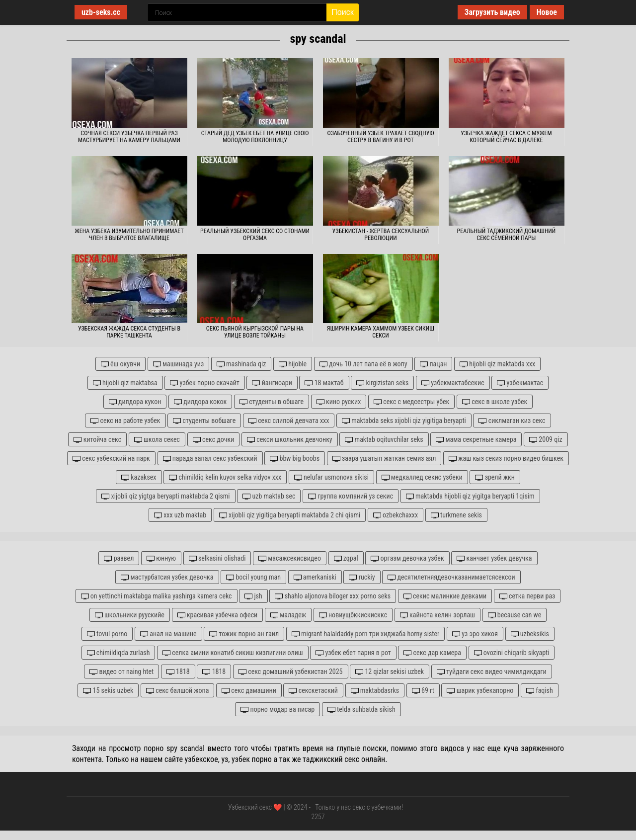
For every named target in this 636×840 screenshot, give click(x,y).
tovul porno (107, 634)
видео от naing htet (121, 672)
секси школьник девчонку (290, 440)
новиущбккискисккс (353, 615)
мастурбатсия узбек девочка (167, 577)
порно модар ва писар (278, 710)
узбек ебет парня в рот (353, 653)
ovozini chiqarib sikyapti (512, 653)
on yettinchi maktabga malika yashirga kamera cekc (157, 596)
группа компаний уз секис (351, 496)
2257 (318, 817)
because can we (515, 615)
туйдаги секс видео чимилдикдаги (492, 672)
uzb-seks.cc (101, 12)
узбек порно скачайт (204, 383)
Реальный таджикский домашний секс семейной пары (507, 235)
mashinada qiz (241, 364)
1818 (178, 672)
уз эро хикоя (475, 634)
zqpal (346, 558)
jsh (253, 596)
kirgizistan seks (382, 383)
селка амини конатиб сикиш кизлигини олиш (233, 653)
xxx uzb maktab (180, 515)
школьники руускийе (130, 615)
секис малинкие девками (445, 596)
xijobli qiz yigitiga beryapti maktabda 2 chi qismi (290, 515)
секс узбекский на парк (111, 459)
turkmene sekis (456, 515)
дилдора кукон (135, 402)
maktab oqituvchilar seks (384, 440)
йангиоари (272, 383)
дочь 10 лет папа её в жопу (363, 364)
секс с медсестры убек (411, 402)
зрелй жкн (495, 477)
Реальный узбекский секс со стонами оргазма (255, 235)
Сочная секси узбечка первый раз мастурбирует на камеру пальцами (129, 137)
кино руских (339, 402)
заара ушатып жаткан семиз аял (384, 459)
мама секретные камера (476, 440)
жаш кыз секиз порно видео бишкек (506, 459)
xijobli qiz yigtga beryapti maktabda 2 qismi (165, 496)
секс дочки (214, 440)
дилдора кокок (200, 402)
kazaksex (139, 477)
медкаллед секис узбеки (422, 477)
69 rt (423, 691)
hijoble (293, 364)
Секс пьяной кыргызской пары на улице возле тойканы (255, 332)
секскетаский (313, 691)
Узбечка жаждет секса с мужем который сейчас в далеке (506, 137)
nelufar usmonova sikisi (331, 477)
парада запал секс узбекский (210, 459)
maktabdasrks (375, 691)
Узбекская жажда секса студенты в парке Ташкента (129, 332)
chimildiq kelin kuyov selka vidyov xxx (225, 477)
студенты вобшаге (204, 421)
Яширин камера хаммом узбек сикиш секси (381, 332)
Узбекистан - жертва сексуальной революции (381, 235)
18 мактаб (324, 383)
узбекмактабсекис (453, 383)
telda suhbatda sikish (361, 710)
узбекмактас (520, 383)
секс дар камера (432, 653)
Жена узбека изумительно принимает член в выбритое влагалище (129, 235)
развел (119, 558)
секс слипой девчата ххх (289, 421)
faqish (540, 691)
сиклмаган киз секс (512, 421)
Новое (547, 12)
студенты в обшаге (272, 402)
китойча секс (97, 440)
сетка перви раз (527, 596)
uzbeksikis (530, 634)
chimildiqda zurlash (119, 653)
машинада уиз (178, 364)
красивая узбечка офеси (218, 615)
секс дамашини (249, 691)
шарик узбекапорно (480, 691)
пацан (433, 364)
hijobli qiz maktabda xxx (497, 364)
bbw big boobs (295, 459)
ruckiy (362, 577)
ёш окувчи (120, 364)
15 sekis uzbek (108, 691)
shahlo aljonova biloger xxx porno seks (333, 596)
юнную (161, 558)
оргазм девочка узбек (407, 558)
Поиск (342, 12)
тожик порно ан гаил (244, 634)
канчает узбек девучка (494, 558)
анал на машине (168, 634)
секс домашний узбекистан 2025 (291, 672)
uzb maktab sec (269, 496)
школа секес (157, 440)
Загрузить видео (492, 12)
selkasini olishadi (217, 558)
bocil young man (253, 577)
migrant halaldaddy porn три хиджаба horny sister (366, 634)
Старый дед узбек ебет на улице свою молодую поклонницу (255, 137)
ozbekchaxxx (396, 515)
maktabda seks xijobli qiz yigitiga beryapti (404, 421)
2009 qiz (546, 440)
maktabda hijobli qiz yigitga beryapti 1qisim (470, 496)
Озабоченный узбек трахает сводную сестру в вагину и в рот (380, 137)
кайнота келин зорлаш (437, 615)
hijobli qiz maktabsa (125, 383)
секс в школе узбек (495, 402)
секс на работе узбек (125, 421)
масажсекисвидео (290, 558)
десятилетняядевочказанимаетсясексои (451, 577)
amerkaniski (315, 577)
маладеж (288, 615)
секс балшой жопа (177, 691)
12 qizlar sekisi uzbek (390, 672)
